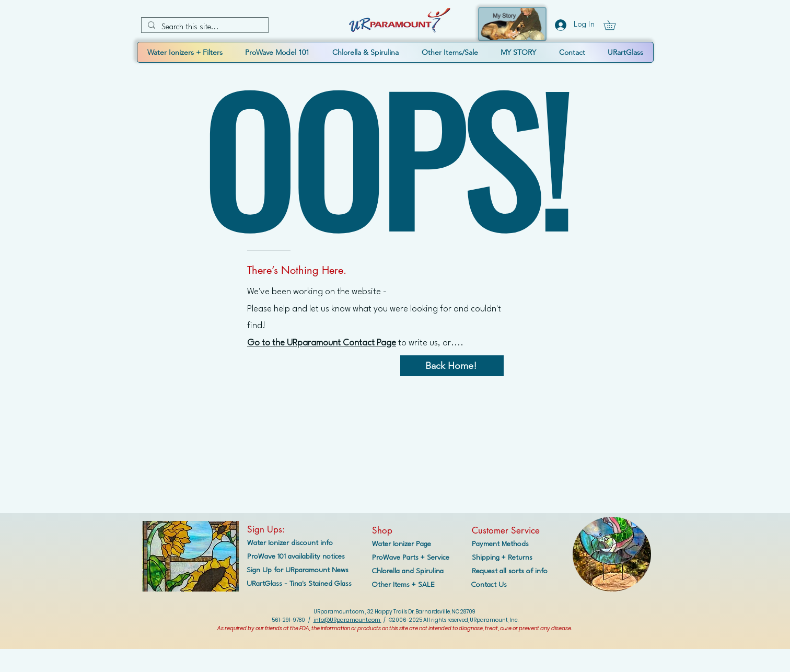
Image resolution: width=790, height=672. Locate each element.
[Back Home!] (452, 366)
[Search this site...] (204, 28)
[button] (614, 25)
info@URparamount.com (347, 620)
